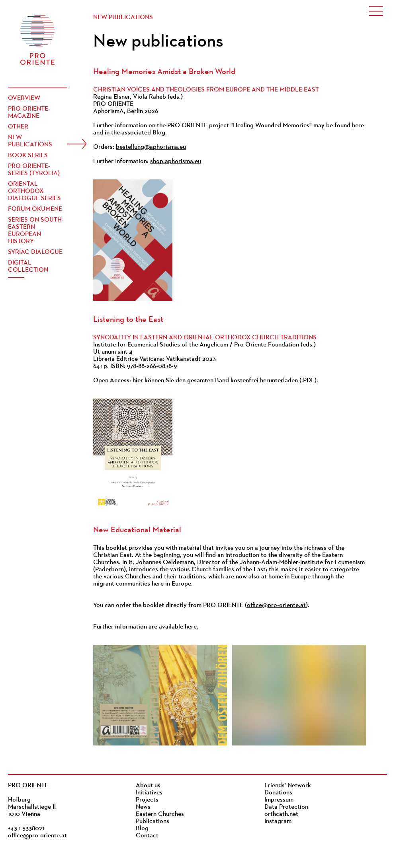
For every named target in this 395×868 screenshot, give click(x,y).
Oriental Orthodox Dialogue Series (34, 191)
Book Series (28, 156)
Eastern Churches (160, 814)
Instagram (278, 821)
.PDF (308, 381)
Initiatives (149, 793)
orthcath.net (281, 814)
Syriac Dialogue (35, 252)
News (143, 807)
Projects (147, 800)
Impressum (279, 800)
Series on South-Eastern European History (36, 231)
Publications (153, 821)
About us (148, 786)
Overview (24, 98)
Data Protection (286, 807)
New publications (30, 141)
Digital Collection (28, 267)
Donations (278, 793)
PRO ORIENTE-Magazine (29, 113)
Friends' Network (288, 786)
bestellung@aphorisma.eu (151, 147)
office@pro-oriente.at (276, 605)
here (358, 126)
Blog (159, 133)
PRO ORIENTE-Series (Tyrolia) (34, 170)
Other (18, 127)
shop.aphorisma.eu (176, 162)
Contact (147, 836)
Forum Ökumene (35, 209)
